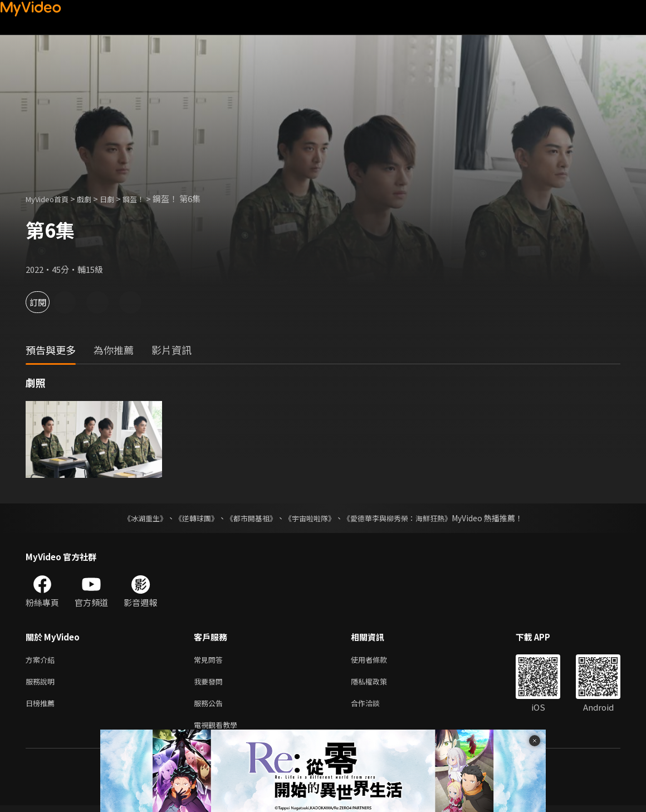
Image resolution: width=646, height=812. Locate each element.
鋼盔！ (147, 199)
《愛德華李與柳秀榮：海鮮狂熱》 (404, 518)
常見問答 (211, 660)
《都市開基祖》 (248, 518)
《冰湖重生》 (135, 518)
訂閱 (48, 302)
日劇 (118, 199)
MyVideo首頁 (51, 199)
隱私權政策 (378, 684)
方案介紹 (42, 660)
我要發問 (211, 684)
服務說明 (42, 684)
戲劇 (93, 199)
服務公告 (211, 707)
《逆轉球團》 (190, 518)
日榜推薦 (42, 707)
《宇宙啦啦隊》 (311, 518)
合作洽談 (374, 707)
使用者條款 (378, 660)
